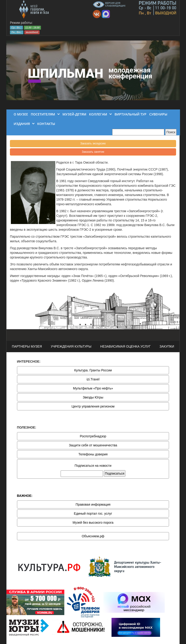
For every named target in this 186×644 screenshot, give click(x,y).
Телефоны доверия (93, 454)
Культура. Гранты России (93, 370)
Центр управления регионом (93, 406)
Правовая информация (93, 504)
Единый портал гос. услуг (93, 513)
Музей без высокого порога (93, 523)
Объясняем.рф (93, 536)
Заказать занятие (93, 152)
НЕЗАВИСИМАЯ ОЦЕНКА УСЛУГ (125, 346)
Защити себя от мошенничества (93, 445)
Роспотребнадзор (93, 436)
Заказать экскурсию (93, 143)
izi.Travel (93, 379)
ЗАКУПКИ (167, 346)
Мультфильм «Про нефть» (93, 388)
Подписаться (115, 473)
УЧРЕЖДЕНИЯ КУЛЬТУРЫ (71, 346)
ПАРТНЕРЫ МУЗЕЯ (27, 346)
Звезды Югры (93, 397)
